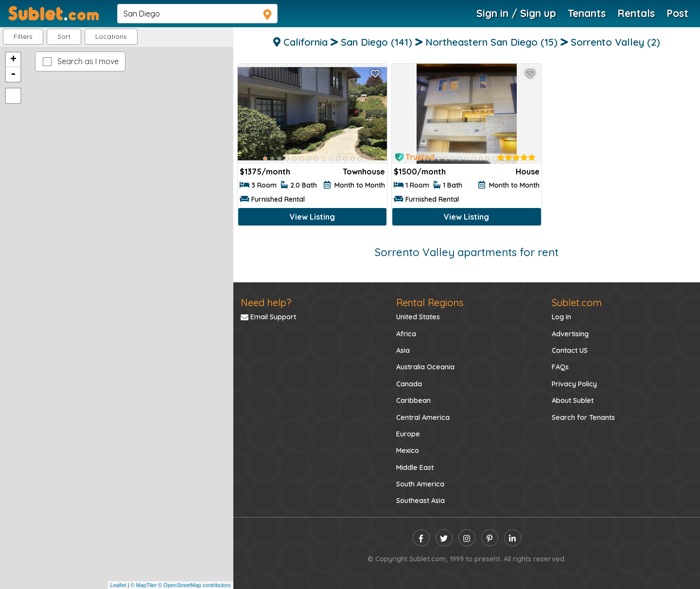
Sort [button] (64, 36)
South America (420, 484)
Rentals (636, 13)
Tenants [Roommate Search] (587, 13)
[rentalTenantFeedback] (516, 158)
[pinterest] (490, 538)
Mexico (408, 450)
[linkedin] (513, 538)
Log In (561, 317)
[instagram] (467, 538)
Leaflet (118, 585)
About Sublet (573, 400)
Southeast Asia (420, 501)
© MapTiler (144, 585)
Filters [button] (23, 36)
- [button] (13, 74)
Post (677, 13)
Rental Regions (430, 303)
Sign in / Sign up (516, 13)
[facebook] (421, 538)
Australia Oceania (425, 367)
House (528, 172)
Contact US (570, 350)
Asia (403, 350)
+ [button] (13, 60)
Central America (423, 417)
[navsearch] (197, 14)
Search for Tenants (583, 417)
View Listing (312, 217)
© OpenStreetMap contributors (194, 585)
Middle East (415, 468)
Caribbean (413, 400)
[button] (111, 37)
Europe (408, 434)
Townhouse (364, 172)
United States (418, 317)
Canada (409, 384)
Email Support (268, 317)
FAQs (560, 367)
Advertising (570, 334)
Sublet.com (577, 303)
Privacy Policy (574, 384)
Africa (406, 334)
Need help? (266, 303)
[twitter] (444, 538)
